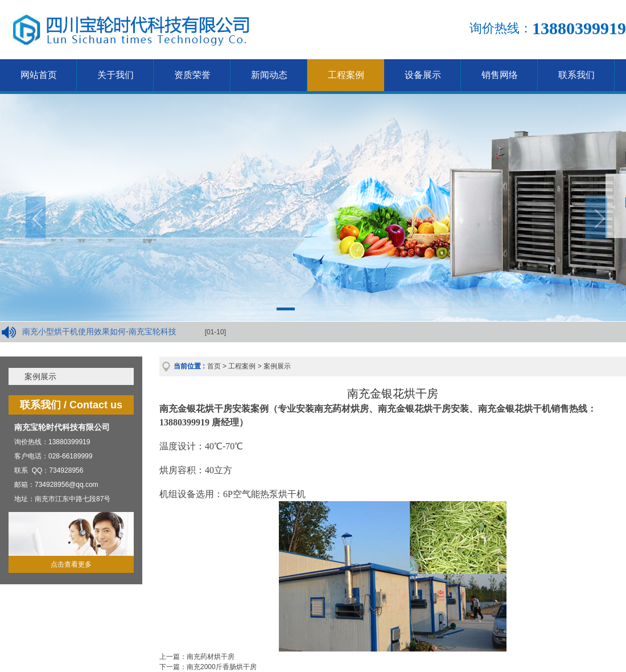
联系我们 (576, 75)
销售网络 (500, 75)
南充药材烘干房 (211, 657)
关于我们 (116, 75)
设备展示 (423, 75)
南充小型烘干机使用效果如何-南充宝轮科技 (99, 331)
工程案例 (346, 75)
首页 (214, 366)
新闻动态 (269, 75)
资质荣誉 (192, 75)
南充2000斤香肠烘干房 (222, 667)
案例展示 (40, 376)
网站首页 (39, 75)
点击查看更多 (71, 564)
